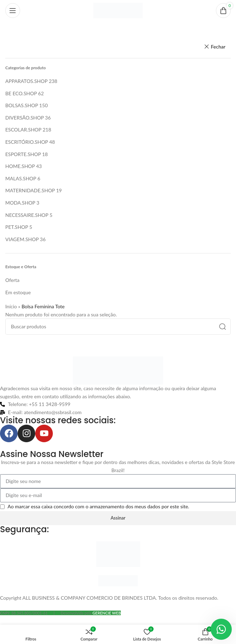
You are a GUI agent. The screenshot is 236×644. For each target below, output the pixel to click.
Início (11, 306)
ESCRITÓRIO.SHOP (27, 142)
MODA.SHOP (20, 203)
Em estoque (18, 292)
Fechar (218, 47)
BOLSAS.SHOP (22, 105)
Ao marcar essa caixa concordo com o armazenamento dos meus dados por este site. (99, 506)
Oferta (12, 280)
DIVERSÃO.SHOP (24, 118)
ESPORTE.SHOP (23, 154)
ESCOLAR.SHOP (23, 130)
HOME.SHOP (20, 166)
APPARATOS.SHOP (26, 81)
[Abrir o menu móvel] (13, 11)
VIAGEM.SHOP (22, 239)
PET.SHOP (17, 227)
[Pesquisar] (118, 327)
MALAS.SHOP (21, 178)
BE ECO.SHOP (21, 93)
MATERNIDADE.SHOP (30, 190)
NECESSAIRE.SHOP (27, 215)
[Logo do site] (118, 10)
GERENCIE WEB (107, 613)
